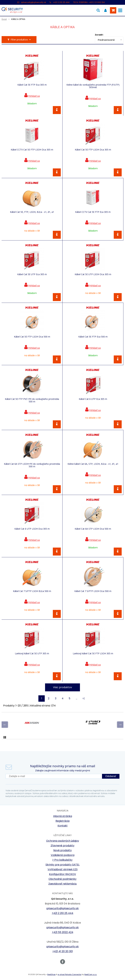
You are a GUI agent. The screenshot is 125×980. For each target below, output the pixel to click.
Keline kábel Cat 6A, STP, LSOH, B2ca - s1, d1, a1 (93, 464)
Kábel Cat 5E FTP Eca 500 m (93, 337)
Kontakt (63, 826)
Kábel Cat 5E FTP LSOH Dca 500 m (32, 337)
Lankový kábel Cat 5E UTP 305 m (32, 653)
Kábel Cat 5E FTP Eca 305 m (32, 85)
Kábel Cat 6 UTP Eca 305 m (93, 399)
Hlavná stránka (63, 816)
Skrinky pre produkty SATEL (62, 865)
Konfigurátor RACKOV (62, 874)
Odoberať (111, 776)
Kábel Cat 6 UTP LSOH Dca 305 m (32, 529)
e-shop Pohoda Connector (70, 974)
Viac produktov (62, 687)
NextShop (51, 974)
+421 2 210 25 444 (61, 2)
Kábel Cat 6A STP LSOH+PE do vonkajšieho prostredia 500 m (32, 465)
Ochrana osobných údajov (63, 841)
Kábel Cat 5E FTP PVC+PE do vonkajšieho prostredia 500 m (32, 400)
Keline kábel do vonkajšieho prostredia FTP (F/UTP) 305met (93, 86)
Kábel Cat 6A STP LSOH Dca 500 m (93, 529)
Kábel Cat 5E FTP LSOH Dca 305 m (93, 150)
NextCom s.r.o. (91, 974)
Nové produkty (62, 850)
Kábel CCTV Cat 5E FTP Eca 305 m (93, 212)
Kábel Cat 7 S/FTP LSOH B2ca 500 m (32, 591)
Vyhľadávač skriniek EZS (63, 869)
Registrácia (62, 821)
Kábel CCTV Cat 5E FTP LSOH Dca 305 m (32, 150)
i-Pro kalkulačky (62, 860)
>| (83, 698)
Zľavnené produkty (62, 846)
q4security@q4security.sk (33, 2)
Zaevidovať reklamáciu (62, 884)
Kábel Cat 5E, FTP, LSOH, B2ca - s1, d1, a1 (32, 212)
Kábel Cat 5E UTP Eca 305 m (32, 274)
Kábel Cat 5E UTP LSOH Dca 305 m (93, 274)
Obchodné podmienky (62, 879)
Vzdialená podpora (63, 855)
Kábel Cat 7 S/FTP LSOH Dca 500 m (93, 591)
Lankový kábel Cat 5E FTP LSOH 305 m (93, 653)
